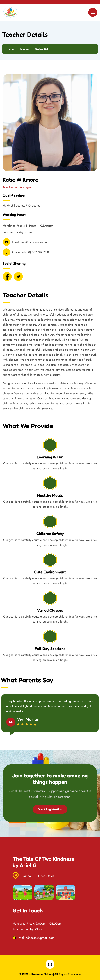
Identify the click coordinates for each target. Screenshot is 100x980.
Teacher (25, 49)
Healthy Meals (50, 495)
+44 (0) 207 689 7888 (36, 252)
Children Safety (50, 534)
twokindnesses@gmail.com (37, 938)
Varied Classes (50, 610)
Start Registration (50, 809)
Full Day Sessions (50, 649)
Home (11, 49)
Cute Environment (50, 572)
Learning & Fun (50, 457)
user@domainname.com (35, 242)
